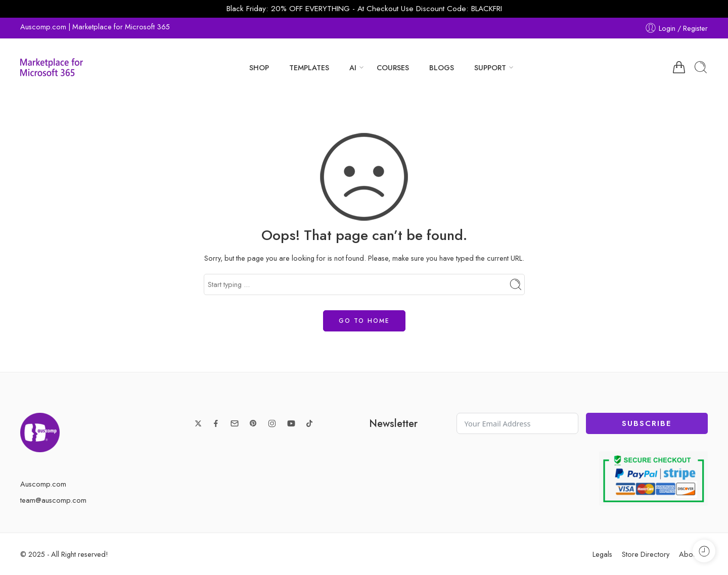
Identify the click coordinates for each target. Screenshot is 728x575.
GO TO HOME (364, 321)
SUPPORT (490, 67)
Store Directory (646, 554)
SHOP (259, 67)
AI (353, 67)
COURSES (393, 67)
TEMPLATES (309, 67)
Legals (602, 554)
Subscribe (647, 423)
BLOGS (442, 67)
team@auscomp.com (53, 500)
